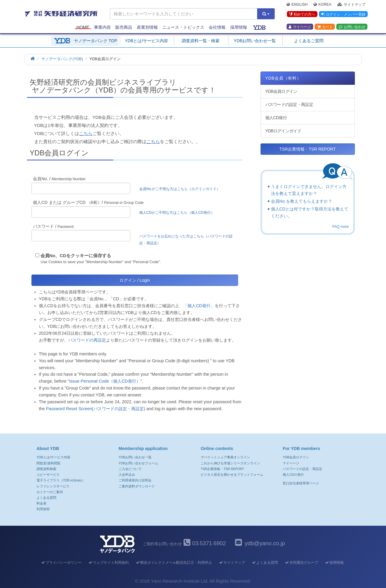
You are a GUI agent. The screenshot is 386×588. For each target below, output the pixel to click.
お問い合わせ (352, 27)
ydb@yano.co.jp (265, 543)
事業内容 (102, 28)
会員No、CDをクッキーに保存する (76, 256)
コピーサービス (48, 475)
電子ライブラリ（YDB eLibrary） (61, 480)
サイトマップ (351, 5)
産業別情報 (147, 28)
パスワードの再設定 (87, 340)
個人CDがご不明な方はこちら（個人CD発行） (177, 213)
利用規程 (43, 509)
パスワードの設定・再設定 (289, 104)
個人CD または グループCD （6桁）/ (88, 202)
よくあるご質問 (309, 41)
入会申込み (127, 475)
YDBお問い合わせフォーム (138, 463)
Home (83, 28)
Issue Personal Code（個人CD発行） (105, 381)
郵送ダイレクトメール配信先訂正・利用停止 (174, 563)
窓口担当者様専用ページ (301, 483)
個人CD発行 (276, 118)
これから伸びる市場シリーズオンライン (230, 463)
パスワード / (53, 226)
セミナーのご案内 (50, 492)
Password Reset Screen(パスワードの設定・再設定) (95, 409)
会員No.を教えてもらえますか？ (302, 201)
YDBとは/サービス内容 (147, 41)
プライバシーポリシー (61, 563)
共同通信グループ (301, 563)
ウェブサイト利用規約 (108, 563)
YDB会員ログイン (281, 91)
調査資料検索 (46, 469)
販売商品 (124, 28)
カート (325, 27)
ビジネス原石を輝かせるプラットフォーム (232, 475)
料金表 (41, 503)
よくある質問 (46, 498)
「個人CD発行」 (199, 306)
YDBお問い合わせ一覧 (255, 41)
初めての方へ (302, 15)
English (297, 5)
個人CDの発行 (293, 475)
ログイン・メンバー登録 (343, 15)
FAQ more (341, 227)
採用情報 (239, 28)
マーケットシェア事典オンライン (225, 457)
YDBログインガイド (283, 131)
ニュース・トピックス (183, 28)
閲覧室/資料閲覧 (49, 463)
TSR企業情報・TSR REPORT (308, 149)
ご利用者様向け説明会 (135, 480)
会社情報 (217, 28)
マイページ (300, 27)
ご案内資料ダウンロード (137, 486)
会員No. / (59, 179)
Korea (322, 5)
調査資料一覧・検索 (201, 41)
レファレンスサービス (53, 486)
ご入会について (130, 469)
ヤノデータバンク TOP (96, 41)
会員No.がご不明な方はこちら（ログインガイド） (182, 189)
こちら (86, 133)
